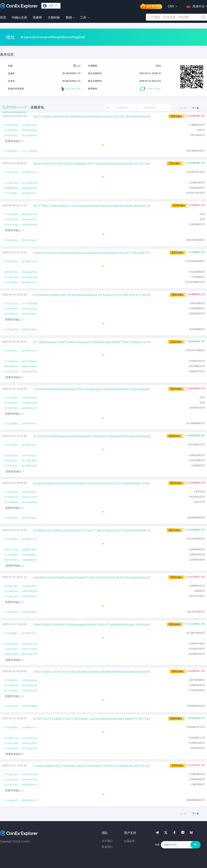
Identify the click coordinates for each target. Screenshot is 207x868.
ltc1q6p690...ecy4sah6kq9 (21, 502)
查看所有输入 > (14, 141)
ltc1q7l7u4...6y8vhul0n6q (21, 372)
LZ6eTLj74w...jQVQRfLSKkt (21, 550)
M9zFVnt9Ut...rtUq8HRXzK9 (21, 560)
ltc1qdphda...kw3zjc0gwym (21, 361)
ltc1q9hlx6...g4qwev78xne (21, 497)
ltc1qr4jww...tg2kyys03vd (21, 743)
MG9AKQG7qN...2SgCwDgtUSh (21, 188)
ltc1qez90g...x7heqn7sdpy (21, 125)
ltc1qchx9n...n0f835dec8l (21, 785)
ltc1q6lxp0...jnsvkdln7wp (21, 775)
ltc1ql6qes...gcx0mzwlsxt (21, 172)
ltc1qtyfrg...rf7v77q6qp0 (21, 304)
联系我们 (107, 847)
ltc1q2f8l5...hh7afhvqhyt (21, 518)
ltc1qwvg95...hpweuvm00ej (21, 555)
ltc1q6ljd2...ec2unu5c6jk (21, 220)
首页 (3, 17)
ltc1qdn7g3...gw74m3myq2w (21, 408)
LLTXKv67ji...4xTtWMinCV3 (21, 466)
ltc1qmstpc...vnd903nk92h (21, 597)
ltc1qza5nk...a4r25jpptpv (21, 686)
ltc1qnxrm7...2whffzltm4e (21, 649)
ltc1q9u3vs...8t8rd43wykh (21, 240)
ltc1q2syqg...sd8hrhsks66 (21, 225)
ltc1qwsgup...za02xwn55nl (21, 492)
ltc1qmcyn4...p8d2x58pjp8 (21, 591)
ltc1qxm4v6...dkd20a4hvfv (21, 801)
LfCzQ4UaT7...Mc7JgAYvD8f (21, 461)
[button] (195, 6)
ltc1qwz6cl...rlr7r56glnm (21, 151)
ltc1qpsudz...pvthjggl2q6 (21, 183)
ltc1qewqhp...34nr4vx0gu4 (21, 612)
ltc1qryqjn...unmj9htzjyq (21, 691)
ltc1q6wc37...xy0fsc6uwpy (21, 314)
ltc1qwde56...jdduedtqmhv (21, 330)
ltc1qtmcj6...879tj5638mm (21, 706)
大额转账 (54, 17)
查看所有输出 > (15, 377)
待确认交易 (19, 17)
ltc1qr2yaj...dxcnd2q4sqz (21, 136)
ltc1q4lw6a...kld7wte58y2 (21, 586)
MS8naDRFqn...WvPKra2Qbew (21, 367)
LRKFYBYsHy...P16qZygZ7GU (21, 272)
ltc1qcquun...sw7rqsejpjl (21, 456)
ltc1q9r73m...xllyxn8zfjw (21, 738)
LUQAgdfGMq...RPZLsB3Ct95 (21, 654)
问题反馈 (129, 841)
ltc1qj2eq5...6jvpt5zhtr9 (21, 644)
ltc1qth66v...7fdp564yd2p (21, 130)
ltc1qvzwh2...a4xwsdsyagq (21, 309)
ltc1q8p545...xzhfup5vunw (21, 680)
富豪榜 (37, 17)
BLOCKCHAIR (71, 89)
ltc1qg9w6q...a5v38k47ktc (21, 424)
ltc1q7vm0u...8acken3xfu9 (21, 214)
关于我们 (107, 841)
